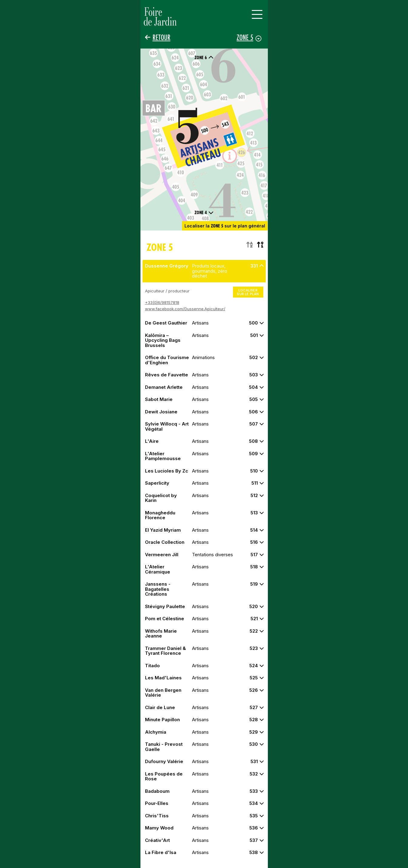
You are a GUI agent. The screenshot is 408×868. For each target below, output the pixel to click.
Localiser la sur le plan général (225, 226)
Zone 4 (204, 212)
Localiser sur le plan (248, 292)
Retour (162, 37)
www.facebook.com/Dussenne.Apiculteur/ (185, 309)
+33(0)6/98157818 (162, 302)
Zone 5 (245, 37)
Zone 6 (204, 57)
